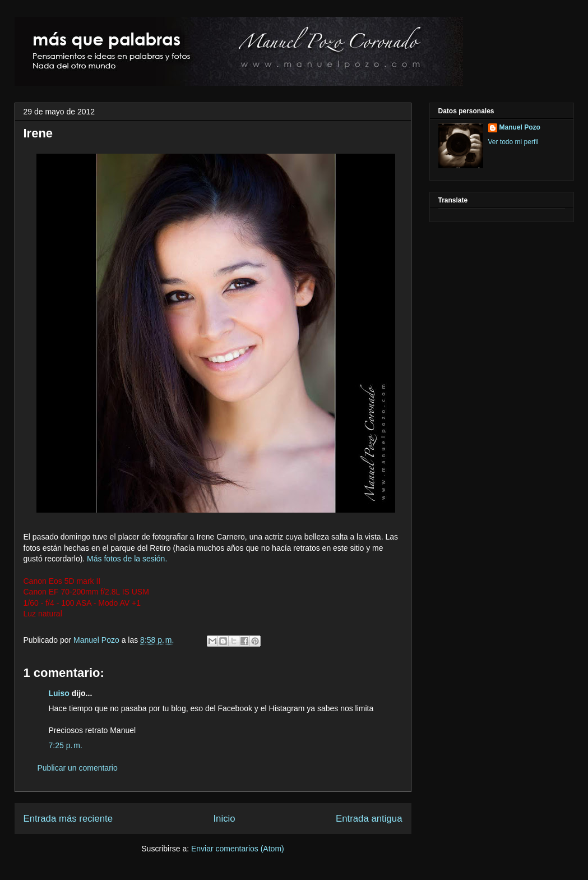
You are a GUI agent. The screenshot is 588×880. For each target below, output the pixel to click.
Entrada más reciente (68, 819)
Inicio (224, 819)
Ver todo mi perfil (513, 142)
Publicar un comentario (78, 768)
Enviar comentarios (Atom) (238, 849)
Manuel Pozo (98, 640)
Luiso (59, 693)
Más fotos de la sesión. (127, 559)
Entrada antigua (369, 819)
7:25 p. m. (66, 745)
